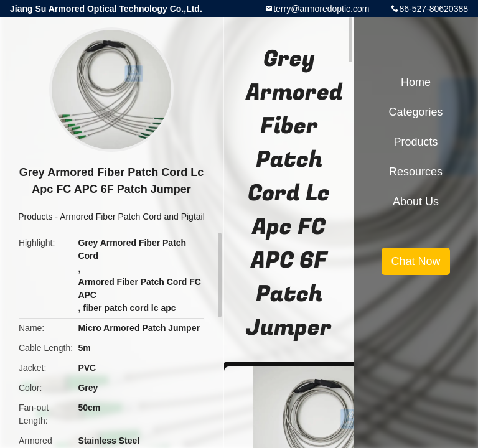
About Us (416, 202)
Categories (415, 112)
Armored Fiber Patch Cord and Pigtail (132, 217)
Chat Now (415, 261)
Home (416, 82)
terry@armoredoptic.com (321, 9)
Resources (416, 172)
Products (35, 217)
